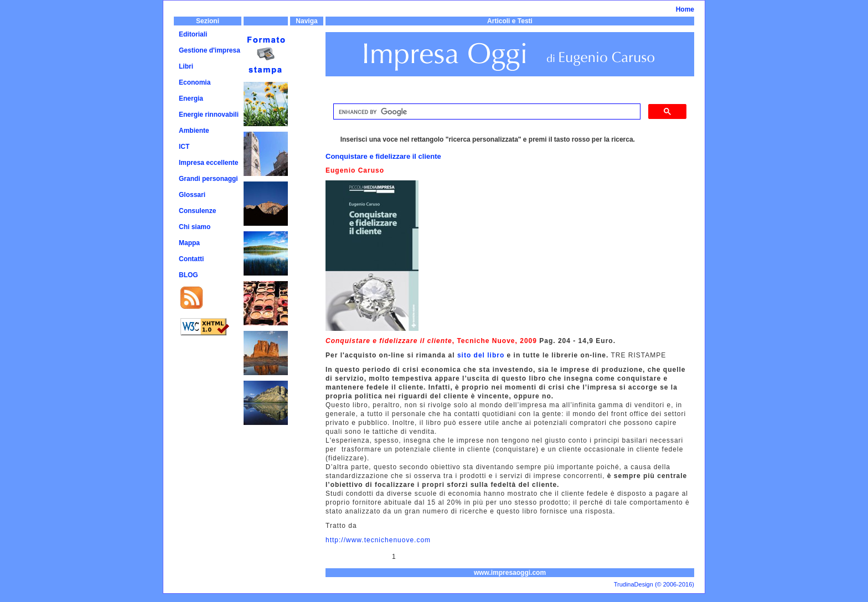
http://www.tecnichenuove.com (378, 540)
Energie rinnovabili (209, 115)
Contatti (191, 259)
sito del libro (481, 355)
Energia (191, 98)
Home (685, 9)
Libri (186, 66)
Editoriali (193, 34)
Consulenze (197, 211)
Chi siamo (195, 227)
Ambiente (194, 131)
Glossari (192, 195)
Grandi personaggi (208, 179)
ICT (184, 147)
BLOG (188, 275)
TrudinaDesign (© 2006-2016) (654, 584)
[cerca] (486, 112)
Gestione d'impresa (210, 50)
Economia (195, 82)
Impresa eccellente (208, 163)
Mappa (189, 243)
